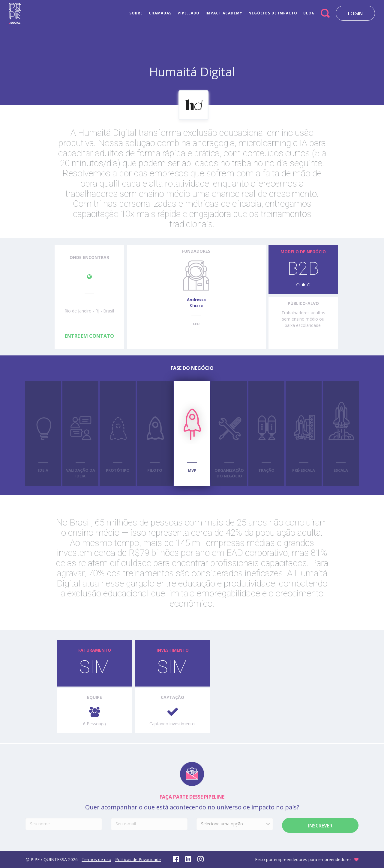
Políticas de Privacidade (138, 859)
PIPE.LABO (189, 13)
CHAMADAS (160, 13)
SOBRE (136, 13)
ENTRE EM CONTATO (89, 336)
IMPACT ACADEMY (224, 13)
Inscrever (320, 826)
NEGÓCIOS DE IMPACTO (273, 13)
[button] (298, 285)
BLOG (309, 13)
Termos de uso (96, 859)
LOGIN (355, 14)
